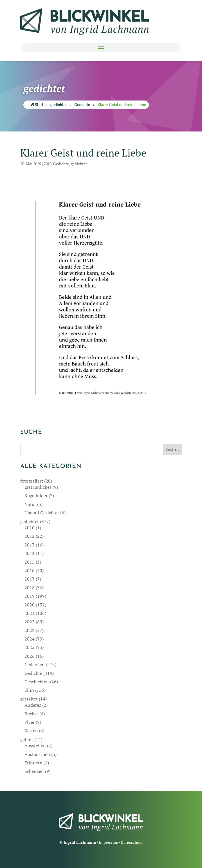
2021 (30, 613)
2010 (30, 528)
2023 (30, 630)
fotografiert (32, 481)
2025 (30, 647)
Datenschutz (132, 842)
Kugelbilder (36, 496)
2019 (48, 164)
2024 (30, 639)
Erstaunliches (38, 487)
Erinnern (33, 763)
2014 (30, 553)
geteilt (27, 739)
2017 (30, 579)
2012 (30, 536)
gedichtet (59, 105)
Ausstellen (35, 746)
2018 (30, 588)
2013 (30, 545)
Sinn (29, 690)
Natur (30, 504)
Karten (31, 731)
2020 (30, 605)
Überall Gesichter (42, 513)
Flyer (30, 722)
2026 (30, 656)
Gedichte (82, 105)
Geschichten (37, 682)
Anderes (33, 705)
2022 (30, 622)
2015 (30, 562)
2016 (30, 570)
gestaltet (29, 699)
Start (37, 105)
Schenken (34, 771)
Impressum (108, 842)
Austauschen (37, 754)
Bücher (31, 714)
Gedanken (35, 664)
